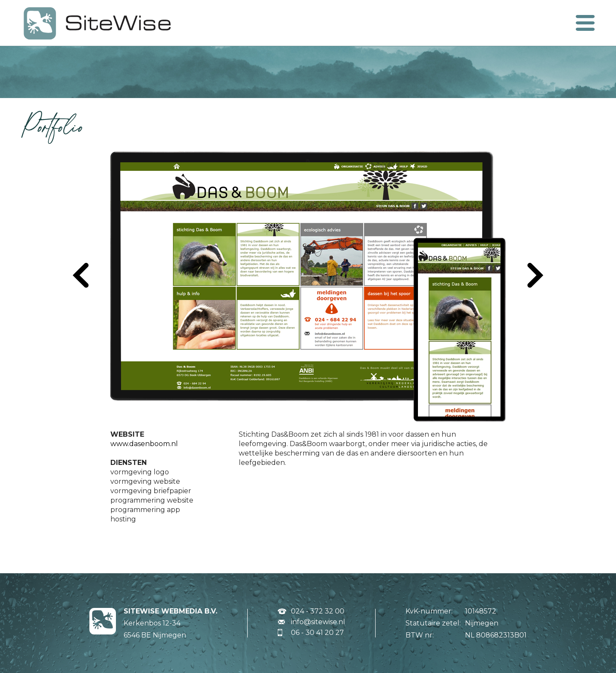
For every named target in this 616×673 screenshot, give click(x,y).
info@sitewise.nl (318, 622)
